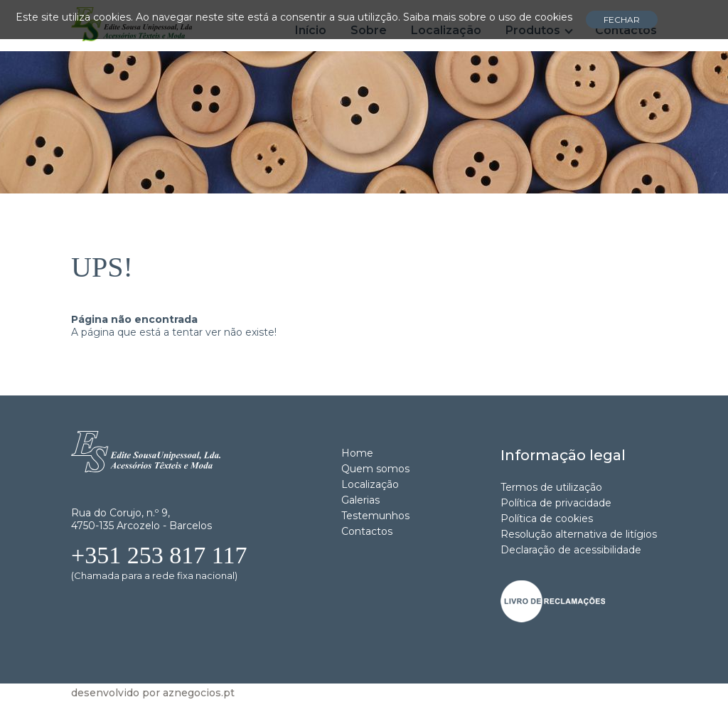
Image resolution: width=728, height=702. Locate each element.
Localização (370, 484)
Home (357, 453)
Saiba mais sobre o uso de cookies (488, 17)
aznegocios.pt (199, 693)
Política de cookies (547, 518)
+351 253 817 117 (159, 555)
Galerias (360, 500)
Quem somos (375, 469)
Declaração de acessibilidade (571, 550)
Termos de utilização (551, 487)
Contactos (367, 531)
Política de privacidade (556, 503)
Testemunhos (375, 516)
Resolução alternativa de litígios (579, 534)
